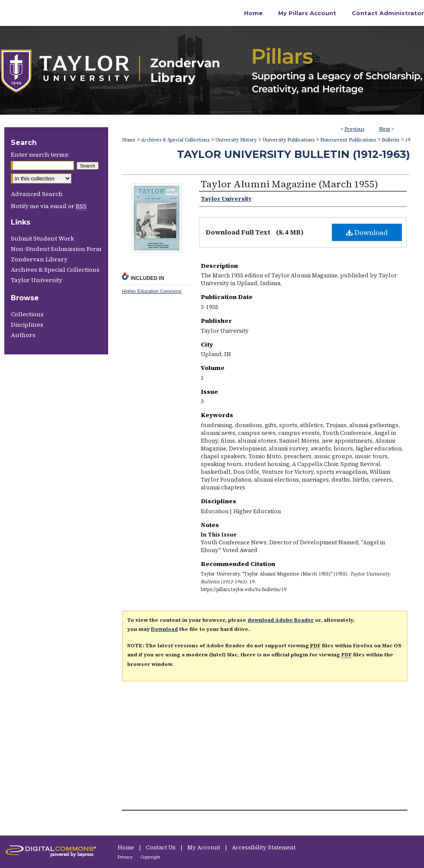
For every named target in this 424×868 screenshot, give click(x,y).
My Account (204, 847)
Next (385, 129)
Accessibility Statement (264, 847)
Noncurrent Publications (348, 140)
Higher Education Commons (152, 291)
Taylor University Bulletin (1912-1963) (294, 154)
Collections (27, 314)
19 (408, 140)
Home (129, 140)
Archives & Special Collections (175, 140)
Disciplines (27, 325)
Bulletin (390, 140)
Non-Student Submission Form (56, 249)
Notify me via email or (49, 206)
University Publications (288, 140)
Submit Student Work (42, 238)
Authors (23, 335)
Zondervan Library (39, 259)
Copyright (151, 857)
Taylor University (37, 280)
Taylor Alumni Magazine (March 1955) (289, 184)
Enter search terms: (40, 154)
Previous (354, 129)
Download (367, 232)
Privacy (126, 857)
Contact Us (161, 847)
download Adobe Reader (281, 620)
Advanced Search (37, 194)
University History (236, 140)
